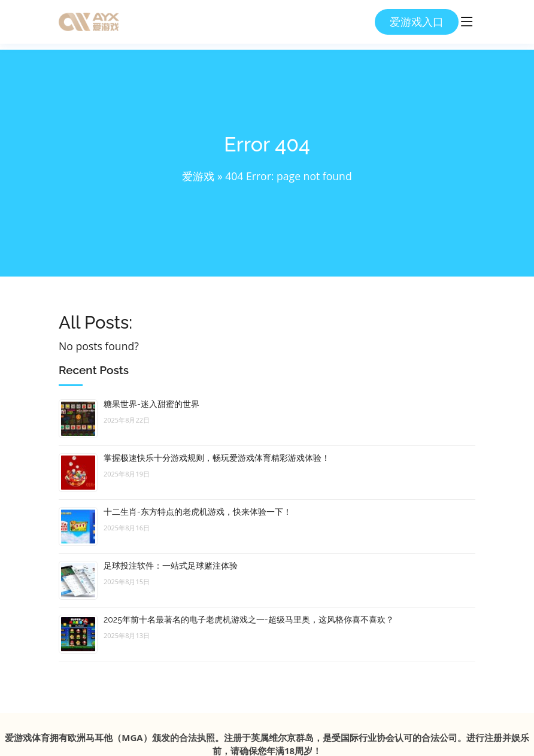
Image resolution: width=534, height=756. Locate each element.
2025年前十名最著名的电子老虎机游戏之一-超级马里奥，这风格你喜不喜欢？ (249, 620)
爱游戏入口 (417, 22)
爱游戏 (198, 176)
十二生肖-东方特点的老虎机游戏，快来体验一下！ (198, 512)
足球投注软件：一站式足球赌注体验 (171, 566)
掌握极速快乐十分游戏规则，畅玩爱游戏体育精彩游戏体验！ (217, 458)
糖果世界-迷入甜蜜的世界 (151, 404)
